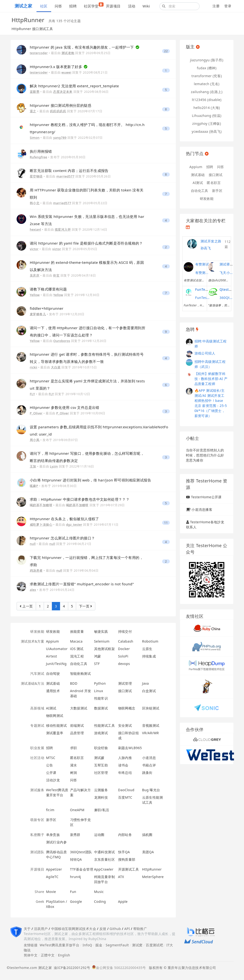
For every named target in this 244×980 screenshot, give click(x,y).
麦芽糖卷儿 (38, 314)
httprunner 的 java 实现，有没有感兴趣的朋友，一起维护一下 (82, 47)
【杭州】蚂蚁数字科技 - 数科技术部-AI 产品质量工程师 (211, 379)
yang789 (60, 138)
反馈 (103, 929)
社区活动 (37, 758)
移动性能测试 (57, 725)
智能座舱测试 (81, 673)
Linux (99, 691)
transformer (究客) (207, 76)
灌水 (74, 765)
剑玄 (56, 275)
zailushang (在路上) (207, 92)
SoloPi (123, 656)
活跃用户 (41, 929)
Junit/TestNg (56, 664)
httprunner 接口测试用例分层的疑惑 (61, 105)
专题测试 (37, 725)
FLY (32, 394)
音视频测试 (151, 725)
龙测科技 (101, 797)
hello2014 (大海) (207, 108)
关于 (27, 929)
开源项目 (113, 6)
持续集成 (149, 656)
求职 (74, 748)
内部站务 (125, 835)
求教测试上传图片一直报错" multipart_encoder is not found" (82, 584)
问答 (58, 6)
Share (39, 892)
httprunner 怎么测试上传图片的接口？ (62, 538)
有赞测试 (202, 264)
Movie (51, 892)
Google (76, 901)
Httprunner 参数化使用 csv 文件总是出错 (65, 407)
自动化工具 (79, 664)
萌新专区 (37, 820)
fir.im (50, 810)
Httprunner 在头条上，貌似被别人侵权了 (64, 519)
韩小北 (35, 203)
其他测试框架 (105, 649)
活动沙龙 (53, 780)
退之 (33, 111)
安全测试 (125, 725)
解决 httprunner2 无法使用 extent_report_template (74, 86)
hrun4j (76, 877)
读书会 (123, 765)
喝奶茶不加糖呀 (41, 505)
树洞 (74, 773)
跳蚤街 (147, 773)
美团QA (148, 852)
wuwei (66, 72)
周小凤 (35, 440)
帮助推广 (140, 929)
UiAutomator (57, 649)
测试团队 (37, 852)
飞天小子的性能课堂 (227, 273)
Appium (53, 641)
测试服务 (37, 790)
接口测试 (125, 691)
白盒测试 (149, 691)
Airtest (52, 656)
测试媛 (99, 758)
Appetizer (54, 869)
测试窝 (137, 945)
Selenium (102, 641)
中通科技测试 (105, 852)
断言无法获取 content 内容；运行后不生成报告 (69, 171)
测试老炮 (68, 53)
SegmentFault (117, 945)
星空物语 (36, 176)
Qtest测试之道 (231, 289)
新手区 (51, 820)
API (127, 929)
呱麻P (34, 486)
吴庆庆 (35, 275)
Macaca (76, 641)
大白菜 (56, 367)
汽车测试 (37, 673)
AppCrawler (104, 869)
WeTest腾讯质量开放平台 (59, 945)
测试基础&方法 (33, 683)
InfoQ (87, 945)
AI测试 (51, 708)
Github (115, 929)
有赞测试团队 (202, 273)
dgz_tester (74, 525)
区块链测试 (151, 708)
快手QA (124, 852)
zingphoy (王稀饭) (207, 123)
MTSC (51, 758)
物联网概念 (127, 708)
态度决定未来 (63, 92)
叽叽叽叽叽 (58, 111)
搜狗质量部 (127, 859)
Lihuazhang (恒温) (207, 116)
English (64, 955)
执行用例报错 (41, 151)
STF (97, 664)
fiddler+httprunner (47, 308)
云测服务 (101, 790)
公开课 (51, 773)
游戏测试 (101, 733)
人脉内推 (125, 758)
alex (33, 590)
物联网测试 (55, 716)
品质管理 (77, 733)
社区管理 (101, 773)
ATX (121, 877)
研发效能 (37, 631)
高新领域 (37, 708)
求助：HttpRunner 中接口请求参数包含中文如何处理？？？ (80, 499)
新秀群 (75, 835)
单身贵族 (53, 835)
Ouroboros (62, 341)
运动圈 (99, 835)
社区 (44, 6)
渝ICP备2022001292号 (71, 968)
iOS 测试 (77, 649)
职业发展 (37, 748)
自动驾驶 (53, 673)
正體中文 (48, 955)
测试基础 (53, 683)
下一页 (86, 606)
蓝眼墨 (35, 92)
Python (100, 683)
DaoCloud (126, 790)
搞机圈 (147, 835)
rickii (34, 367)
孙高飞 (206, 248)
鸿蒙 (98, 656)
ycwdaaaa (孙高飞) (207, 131)
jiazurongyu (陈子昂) (207, 60)
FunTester (204, 289)
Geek (40, 901)
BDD (74, 683)
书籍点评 (149, 765)
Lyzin (54, 466)
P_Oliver (36, 413)
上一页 (26, 606)
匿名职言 (77, 758)
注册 (216, 6)
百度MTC (125, 797)
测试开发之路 (211, 241)
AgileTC (52, 877)
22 (166, 51)
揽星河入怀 (63, 229)
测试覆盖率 (55, 733)
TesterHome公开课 (206, 497)
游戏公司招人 (205, 353)
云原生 (147, 649)
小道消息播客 (202, 509)
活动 (132, 6)
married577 (65, 176)
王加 (33, 466)
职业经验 (101, 748)
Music (99, 892)
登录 (228, 6)
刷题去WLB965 (130, 748)
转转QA (76, 859)
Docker (124, 649)
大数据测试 (79, 708)
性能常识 (101, 698)
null (33, 544)
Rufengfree (38, 157)
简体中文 (31, 955)
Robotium (150, 641)
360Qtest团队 (81, 852)
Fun (73, 892)
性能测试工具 (105, 725)
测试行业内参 (57, 842)
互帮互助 (101, 765)
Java (146, 683)
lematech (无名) (207, 84)
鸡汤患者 (36, 570)
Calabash (126, 641)
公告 (50, 765)
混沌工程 (77, 656)
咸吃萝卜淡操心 (41, 525)
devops (124, 664)
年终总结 (125, 773)
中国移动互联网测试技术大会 (74, 929)
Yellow (35, 295)
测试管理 (125, 683)
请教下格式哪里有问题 (48, 289)
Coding (100, 901)
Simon (35, 138)
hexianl (35, 229)
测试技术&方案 (33, 641)
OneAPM (77, 810)
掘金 (99, 945)
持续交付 (125, 631)
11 (166, 523)
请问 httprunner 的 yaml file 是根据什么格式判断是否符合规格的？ (86, 243)
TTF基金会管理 (82, 869)
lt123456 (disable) (207, 100)
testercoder (39, 53)
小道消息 (149, 758)
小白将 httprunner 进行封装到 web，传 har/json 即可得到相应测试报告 (90, 480)
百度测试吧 (154, 945)
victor (34, 249)
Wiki (146, 6)
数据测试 (101, 708)
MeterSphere (153, 877)
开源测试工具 (129, 869)
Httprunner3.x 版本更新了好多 (56, 67)
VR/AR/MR (151, 733)
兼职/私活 (102, 810)
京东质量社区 (105, 859)
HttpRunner (152, 869)
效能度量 (77, 631)
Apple (123, 901)
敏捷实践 (101, 631)
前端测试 (77, 725)
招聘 (73, 6)
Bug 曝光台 (151, 790)
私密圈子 (37, 835)
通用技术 (53, 691)
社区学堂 (93, 5)
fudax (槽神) (207, 68)
